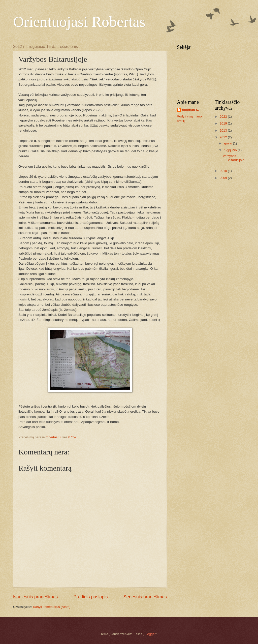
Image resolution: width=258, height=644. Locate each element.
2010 (224, 171)
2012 (224, 137)
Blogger (150, 634)
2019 (224, 123)
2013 (224, 130)
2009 (224, 178)
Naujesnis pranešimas (35, 597)
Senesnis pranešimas (145, 597)
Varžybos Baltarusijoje (233, 158)
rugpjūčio (231, 150)
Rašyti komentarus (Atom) (52, 607)
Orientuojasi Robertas (79, 22)
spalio (228, 143)
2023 (224, 117)
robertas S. (190, 110)
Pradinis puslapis (90, 597)
